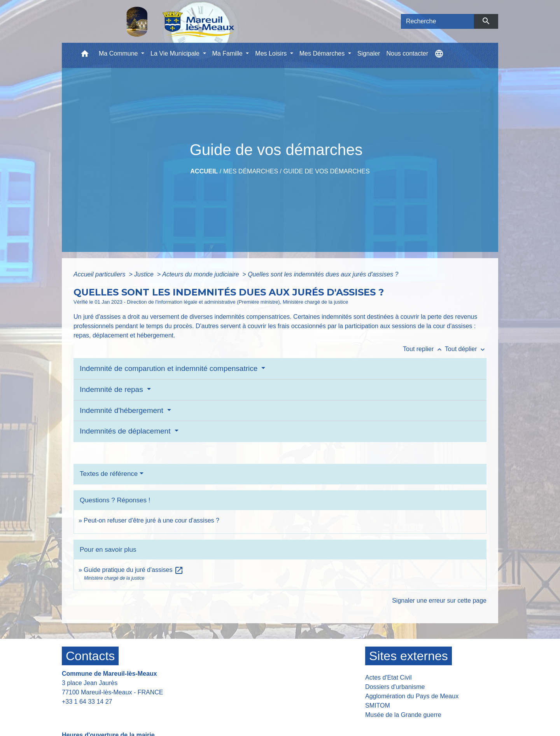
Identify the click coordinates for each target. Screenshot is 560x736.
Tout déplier (466, 349)
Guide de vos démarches (326, 171)
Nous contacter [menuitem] (407, 53)
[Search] (437, 21)
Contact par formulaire (98, 714)
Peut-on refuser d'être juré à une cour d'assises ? (151, 520)
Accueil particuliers (100, 274)
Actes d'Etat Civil (388, 677)
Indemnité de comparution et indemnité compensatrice (170, 368)
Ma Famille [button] (228, 53)
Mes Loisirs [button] (272, 53)
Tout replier (424, 349)
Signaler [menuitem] (369, 53)
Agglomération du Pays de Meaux (412, 696)
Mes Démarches (251, 171)
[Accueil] (160, 21)
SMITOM (378, 705)
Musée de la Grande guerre (403, 715)
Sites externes (409, 656)
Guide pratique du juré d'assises (134, 570)
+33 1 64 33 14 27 (87, 702)
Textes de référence (109, 474)
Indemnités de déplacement (126, 431)
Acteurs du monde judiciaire (201, 274)
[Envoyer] (486, 21)
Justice (145, 274)
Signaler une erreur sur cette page (439, 601)
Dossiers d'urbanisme (395, 687)
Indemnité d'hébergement (122, 410)
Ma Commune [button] (119, 53)
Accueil (204, 171)
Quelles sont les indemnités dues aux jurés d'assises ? (323, 274)
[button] (85, 55)
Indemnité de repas (112, 389)
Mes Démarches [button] (323, 53)
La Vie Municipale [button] (176, 53)
